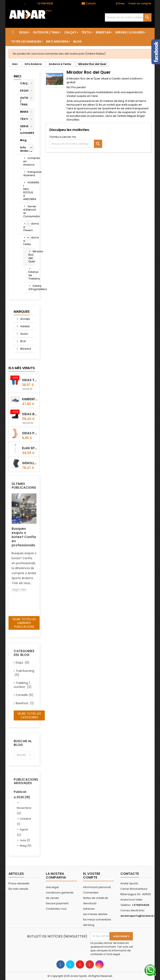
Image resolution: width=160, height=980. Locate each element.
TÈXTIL (86, 32)
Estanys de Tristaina (32, 275)
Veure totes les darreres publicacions (24, 623)
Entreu (120, 3)
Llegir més (19, 590)
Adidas (25, 326)
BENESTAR (103, 32)
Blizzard (25, 349)
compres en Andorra (26, 161)
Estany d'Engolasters (32, 287)
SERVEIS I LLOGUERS (130, 32)
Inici (17, 76)
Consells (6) (25, 695)
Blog (78, 41)
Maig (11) (26, 846)
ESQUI (24, 32)
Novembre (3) (24, 811)
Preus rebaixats (19, 883)
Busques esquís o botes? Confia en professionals (24, 537)
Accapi (25, 319)
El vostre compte (92, 876)
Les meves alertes (95, 914)
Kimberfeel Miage (30, 399)
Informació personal (97, 887)
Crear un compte (140, 3)
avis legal (52, 887)
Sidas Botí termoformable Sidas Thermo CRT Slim (30, 414)
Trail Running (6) (24, 673)
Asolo (24, 334)
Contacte (15, 3)
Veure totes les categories (29, 715)
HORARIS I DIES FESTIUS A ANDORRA (26, 191)
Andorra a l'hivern (26, 227)
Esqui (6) (23, 663)
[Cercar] (128, 17)
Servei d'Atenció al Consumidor (26, 211)
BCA (23, 341)
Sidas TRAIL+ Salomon (30, 380)
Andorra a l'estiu (26, 241)
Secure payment (57, 903)
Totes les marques (26, 41)
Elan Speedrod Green (30, 448)
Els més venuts (22, 368)
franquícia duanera (26, 174)
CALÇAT (70, 32)
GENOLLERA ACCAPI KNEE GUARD (30, 463)
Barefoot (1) (25, 703)
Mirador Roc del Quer (32, 256)
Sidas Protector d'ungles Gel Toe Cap (30, 433)
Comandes (91, 893)
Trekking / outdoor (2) (23, 685)
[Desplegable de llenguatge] (91, 4)
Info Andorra (57, 41)
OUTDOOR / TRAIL (46, 32)
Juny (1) (25, 840)
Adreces (89, 909)
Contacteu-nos (56, 909)
